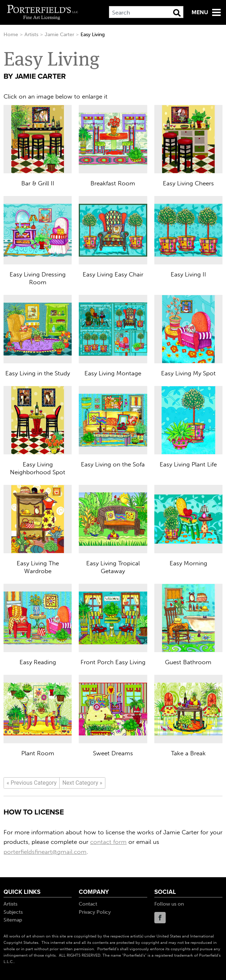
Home (11, 35)
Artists (31, 35)
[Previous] (32, 783)
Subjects (13, 912)
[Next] (82, 783)
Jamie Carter (59, 35)
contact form (108, 842)
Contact (88, 904)
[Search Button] (177, 13)
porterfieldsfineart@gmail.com (45, 852)
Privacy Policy (95, 912)
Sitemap (13, 920)
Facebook (160, 918)
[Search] (146, 12)
